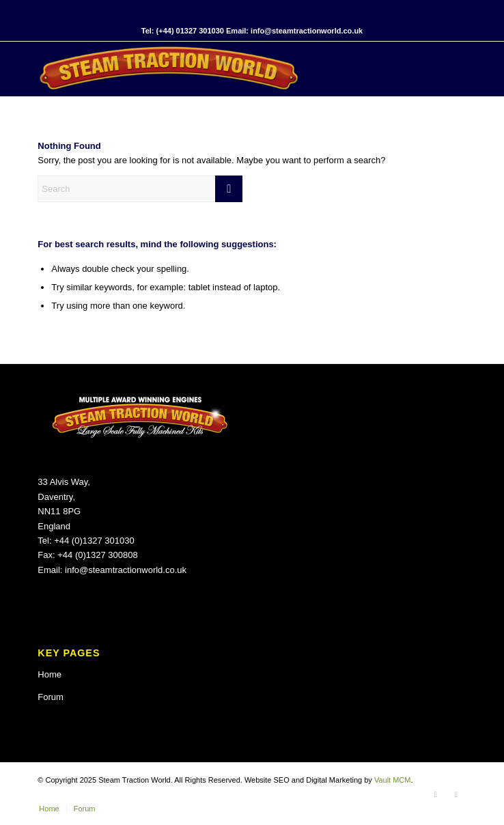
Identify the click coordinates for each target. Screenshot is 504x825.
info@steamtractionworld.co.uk (126, 570)
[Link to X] (456, 794)
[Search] (140, 189)
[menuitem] (49, 809)
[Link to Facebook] (436, 794)
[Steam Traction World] (209, 69)
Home (50, 674)
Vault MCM (393, 780)
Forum (51, 697)
